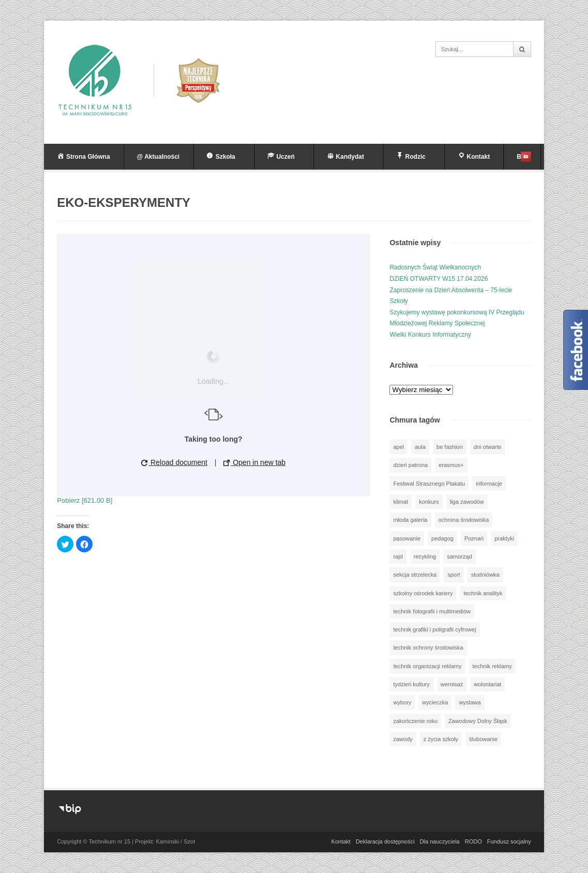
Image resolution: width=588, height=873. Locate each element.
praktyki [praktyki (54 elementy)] (504, 538)
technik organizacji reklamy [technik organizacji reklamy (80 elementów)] (427, 666)
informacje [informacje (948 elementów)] (489, 484)
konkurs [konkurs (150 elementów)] (429, 502)
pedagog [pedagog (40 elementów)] (442, 538)
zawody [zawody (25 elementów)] (403, 739)
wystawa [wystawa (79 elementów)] (470, 702)
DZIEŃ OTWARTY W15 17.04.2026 (439, 279)
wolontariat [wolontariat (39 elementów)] (487, 684)
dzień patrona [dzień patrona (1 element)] (410, 465)
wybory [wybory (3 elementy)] (402, 702)
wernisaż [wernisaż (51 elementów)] (452, 684)
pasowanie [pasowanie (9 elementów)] (407, 538)
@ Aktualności (159, 157)
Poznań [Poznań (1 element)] (474, 538)
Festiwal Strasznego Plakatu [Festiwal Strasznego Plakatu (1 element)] (429, 484)
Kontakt (341, 841)
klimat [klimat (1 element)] (401, 502)
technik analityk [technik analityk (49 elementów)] (483, 593)
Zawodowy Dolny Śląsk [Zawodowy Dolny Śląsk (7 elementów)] (478, 721)
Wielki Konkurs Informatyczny (430, 335)
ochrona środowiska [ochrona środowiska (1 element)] (464, 520)
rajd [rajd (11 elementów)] (398, 556)
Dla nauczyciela (440, 841)
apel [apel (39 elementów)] (398, 447)
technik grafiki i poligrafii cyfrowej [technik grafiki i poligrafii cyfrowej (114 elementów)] (434, 629)
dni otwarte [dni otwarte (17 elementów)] (488, 447)
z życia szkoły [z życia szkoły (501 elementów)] (441, 739)
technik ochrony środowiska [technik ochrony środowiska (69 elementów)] (428, 648)
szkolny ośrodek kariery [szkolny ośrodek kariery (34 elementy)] (423, 593)
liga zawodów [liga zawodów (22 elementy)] (467, 502)
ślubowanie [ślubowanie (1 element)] (483, 739)
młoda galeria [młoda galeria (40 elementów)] (410, 520)
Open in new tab (254, 462)
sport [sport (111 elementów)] (454, 575)
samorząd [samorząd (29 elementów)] (459, 556)
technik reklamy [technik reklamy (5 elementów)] (492, 666)
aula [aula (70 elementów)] (420, 447)
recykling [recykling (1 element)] (425, 556)
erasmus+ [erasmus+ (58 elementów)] (451, 465)
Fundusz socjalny (509, 841)
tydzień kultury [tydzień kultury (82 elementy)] (411, 684)
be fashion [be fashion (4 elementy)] (450, 447)
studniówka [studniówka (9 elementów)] (485, 575)
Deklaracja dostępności (385, 841)
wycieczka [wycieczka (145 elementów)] (435, 702)
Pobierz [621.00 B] (85, 500)
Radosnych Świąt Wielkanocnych (435, 267)
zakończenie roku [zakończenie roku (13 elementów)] (415, 721)
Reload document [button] (174, 462)
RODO (473, 841)
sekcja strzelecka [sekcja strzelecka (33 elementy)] (415, 575)
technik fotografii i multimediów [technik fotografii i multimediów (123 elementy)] (432, 611)
